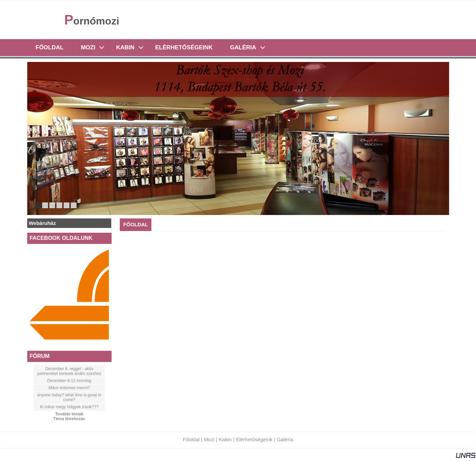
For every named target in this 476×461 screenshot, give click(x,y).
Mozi (209, 439)
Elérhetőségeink (254, 439)
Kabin (225, 439)
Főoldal (191, 439)
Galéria (285, 439)
